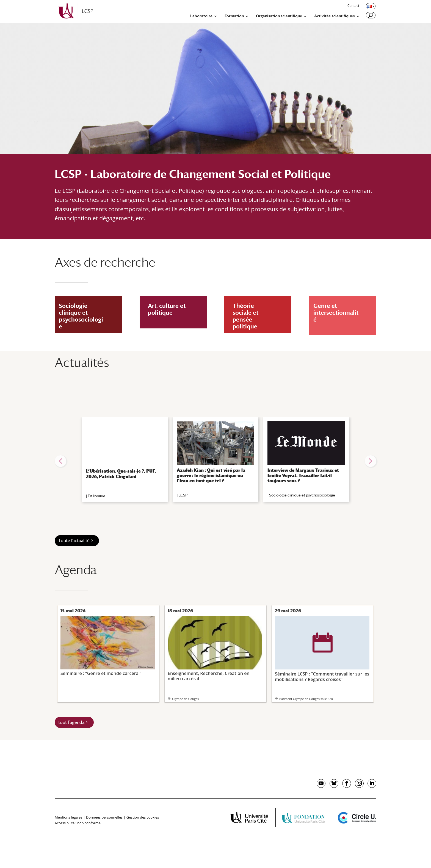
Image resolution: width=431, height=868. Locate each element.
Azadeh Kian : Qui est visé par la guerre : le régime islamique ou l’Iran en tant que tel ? (211, 475)
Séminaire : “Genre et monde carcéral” (108, 646)
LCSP (183, 495)
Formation (234, 16)
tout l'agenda (71, 722)
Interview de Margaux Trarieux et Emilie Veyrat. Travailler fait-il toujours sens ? (303, 475)
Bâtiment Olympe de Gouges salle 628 (306, 699)
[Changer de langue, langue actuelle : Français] (370, 6)
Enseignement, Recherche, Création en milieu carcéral (215, 649)
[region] (215, 461)
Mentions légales (68, 817)
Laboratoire (201, 16)
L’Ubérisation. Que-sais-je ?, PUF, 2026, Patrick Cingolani (121, 474)
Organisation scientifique (279, 16)
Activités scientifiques (335, 16)
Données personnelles (104, 817)
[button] (60, 461)
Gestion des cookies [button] (143, 817)
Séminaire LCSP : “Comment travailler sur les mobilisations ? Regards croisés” (322, 649)
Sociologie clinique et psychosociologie (302, 495)
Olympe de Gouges (185, 699)
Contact (353, 6)
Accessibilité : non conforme (78, 823)
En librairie (96, 496)
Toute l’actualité (74, 541)
